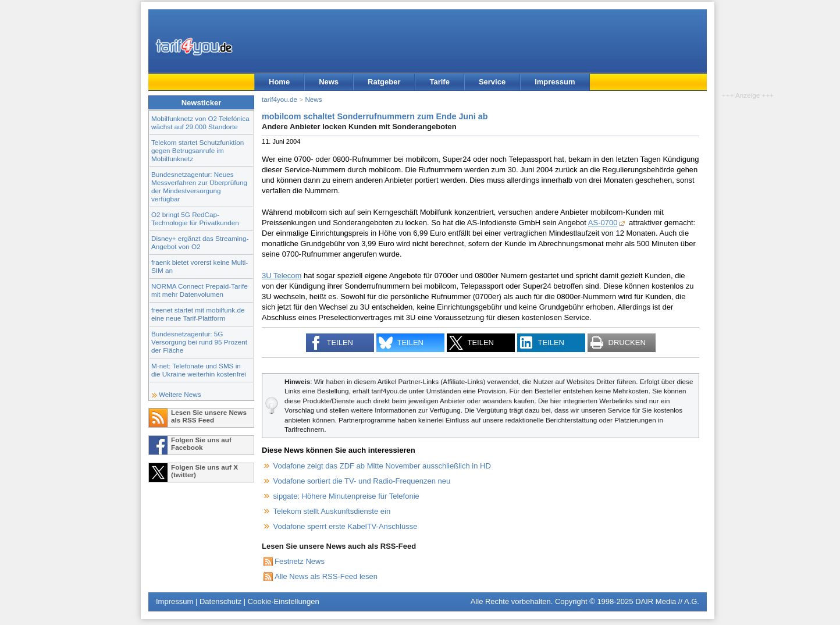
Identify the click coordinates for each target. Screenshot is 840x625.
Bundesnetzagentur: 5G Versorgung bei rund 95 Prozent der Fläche (199, 342)
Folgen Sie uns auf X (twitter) (204, 471)
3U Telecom (282, 276)
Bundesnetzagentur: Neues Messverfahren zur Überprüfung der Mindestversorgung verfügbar (199, 187)
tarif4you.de (280, 99)
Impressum (555, 82)
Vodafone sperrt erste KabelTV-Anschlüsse (346, 526)
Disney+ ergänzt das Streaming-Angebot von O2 (200, 242)
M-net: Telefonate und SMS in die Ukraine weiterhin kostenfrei (199, 370)
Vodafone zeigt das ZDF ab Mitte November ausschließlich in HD (382, 466)
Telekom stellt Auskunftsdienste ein (332, 511)
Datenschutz (220, 601)
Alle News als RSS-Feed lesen (326, 576)
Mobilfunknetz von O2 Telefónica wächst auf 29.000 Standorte (200, 122)
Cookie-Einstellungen (284, 601)
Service (492, 82)
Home (279, 82)
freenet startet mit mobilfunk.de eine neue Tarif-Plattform (198, 314)
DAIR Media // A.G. (667, 601)
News (329, 82)
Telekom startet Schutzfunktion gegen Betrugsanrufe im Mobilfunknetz (197, 150)
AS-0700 (603, 223)
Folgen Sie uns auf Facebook (201, 443)
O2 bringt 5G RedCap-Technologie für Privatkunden (195, 219)
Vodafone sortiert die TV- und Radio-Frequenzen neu (362, 481)
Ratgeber (384, 82)
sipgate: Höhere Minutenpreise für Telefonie (346, 496)
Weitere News (180, 394)
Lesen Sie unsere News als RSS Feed (209, 416)
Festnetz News (300, 561)
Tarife (439, 82)
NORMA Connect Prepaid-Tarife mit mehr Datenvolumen (200, 290)
